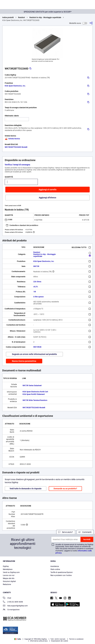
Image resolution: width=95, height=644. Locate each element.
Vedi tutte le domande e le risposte (26, 489)
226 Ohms (37, 282)
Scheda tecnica (12, 139)
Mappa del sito (9, 578)
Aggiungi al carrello (48, 190)
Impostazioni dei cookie (60, 641)
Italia (18, 639)
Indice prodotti (8, 17)
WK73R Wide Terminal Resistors (35, 400)
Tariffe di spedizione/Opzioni (62, 572)
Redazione (7, 584)
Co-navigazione (11, 610)
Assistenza (55, 566)
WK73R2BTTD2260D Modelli (16, 147)
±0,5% (36, 287)
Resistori (21, 17)
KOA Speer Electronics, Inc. (15, 86)
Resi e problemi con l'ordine (61, 575)
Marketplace (8, 569)
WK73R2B (37, 347)
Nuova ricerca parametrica (24, 361)
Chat (7, 598)
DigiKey (6, 566)
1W (35, 292)
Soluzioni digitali (9, 581)
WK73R (36, 266)
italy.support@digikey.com (15, 606)
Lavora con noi (9, 575)
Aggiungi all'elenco (47, 198)
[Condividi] (91, 23)
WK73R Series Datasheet (32, 386)
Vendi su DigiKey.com (11, 572)
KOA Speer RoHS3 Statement (34, 394)
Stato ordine (55, 569)
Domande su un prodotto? (65, 489)
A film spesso (39, 297)
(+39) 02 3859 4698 (13, 602)
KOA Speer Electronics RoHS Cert (35, 392)
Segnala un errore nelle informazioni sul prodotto (34, 354)
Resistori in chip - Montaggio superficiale (45, 17)
